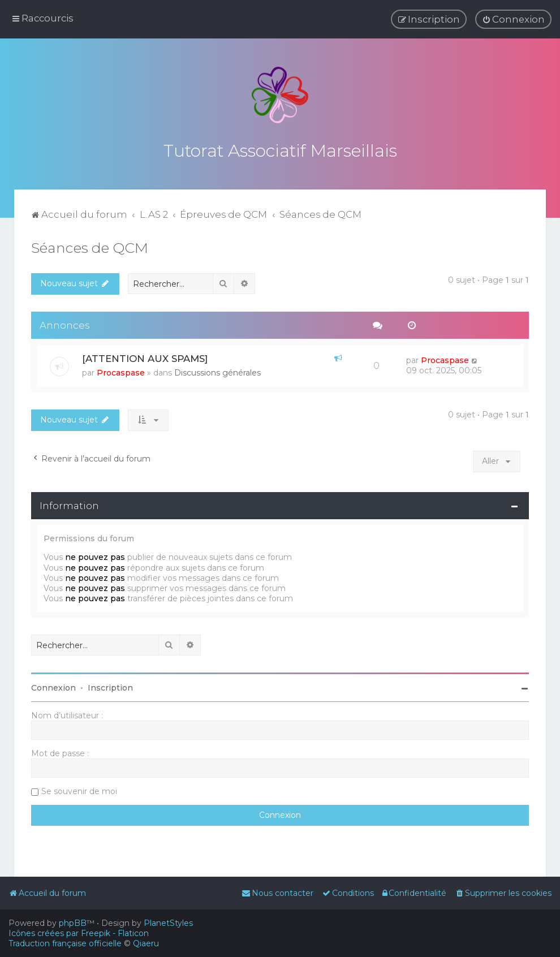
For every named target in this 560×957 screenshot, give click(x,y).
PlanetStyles (168, 923)
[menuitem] (513, 19)
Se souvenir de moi (79, 788)
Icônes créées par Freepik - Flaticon (79, 933)
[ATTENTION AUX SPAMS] (145, 356)
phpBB (73, 923)
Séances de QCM (90, 244)
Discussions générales (217, 370)
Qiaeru (146, 943)
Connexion (53, 685)
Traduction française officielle (65, 943)
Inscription (110, 685)
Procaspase (121, 370)
